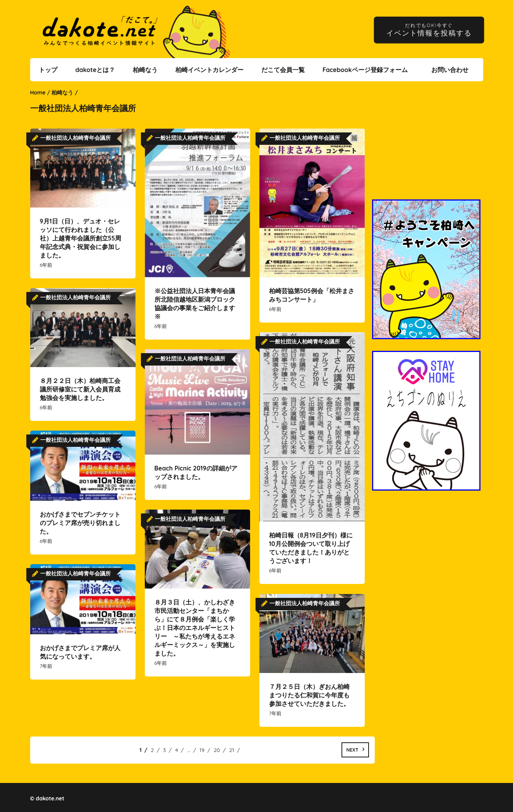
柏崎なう (145, 70)
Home (38, 93)
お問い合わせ (450, 70)
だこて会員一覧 (283, 70)
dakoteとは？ (95, 70)
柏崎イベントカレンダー (209, 70)
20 (217, 750)
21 (232, 750)
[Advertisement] (427, 145)
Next (352, 750)
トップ (48, 70)
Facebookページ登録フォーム (365, 70)
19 (202, 750)
